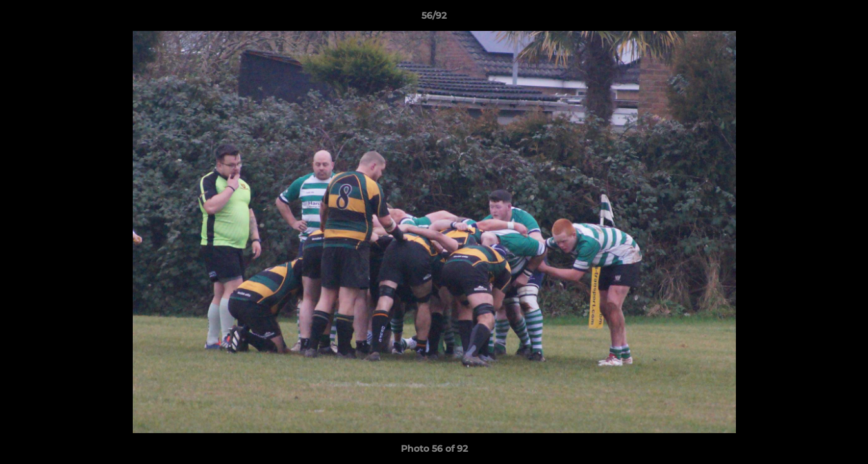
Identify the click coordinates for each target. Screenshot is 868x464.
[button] (845, 19)
